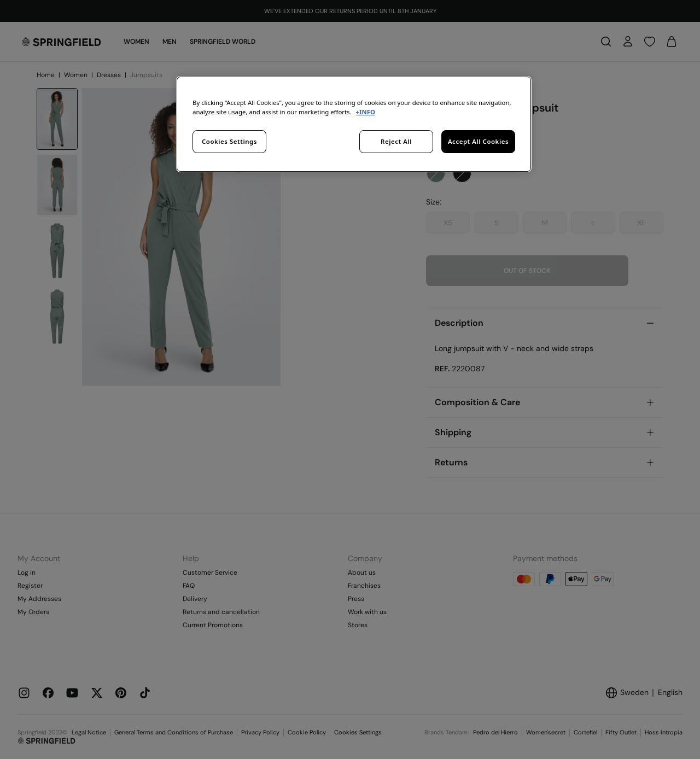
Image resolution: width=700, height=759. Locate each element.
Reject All (396, 141)
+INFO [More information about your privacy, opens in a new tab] (366, 112)
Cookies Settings (229, 141)
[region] (354, 124)
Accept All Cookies (478, 141)
